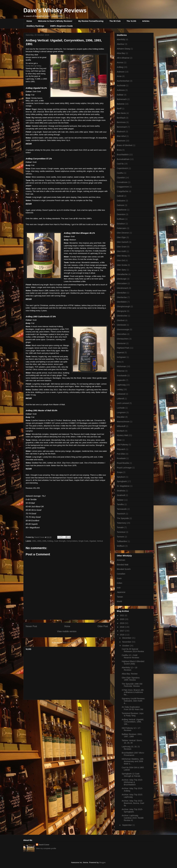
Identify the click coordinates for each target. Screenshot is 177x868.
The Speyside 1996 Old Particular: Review (132, 685)
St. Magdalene (123, 486)
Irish (119, 588)
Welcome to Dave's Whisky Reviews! (55, 21)
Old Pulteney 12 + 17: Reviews (131, 729)
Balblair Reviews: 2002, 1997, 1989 (132, 735)
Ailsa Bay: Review (130, 674)
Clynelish (121, 178)
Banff (119, 109)
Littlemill (120, 399)
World (119, 601)
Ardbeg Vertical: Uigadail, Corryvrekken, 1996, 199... (133, 722)
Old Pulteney (122, 445)
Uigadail (92, 541)
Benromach (122, 127)
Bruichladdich (123, 155)
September (127, 825)
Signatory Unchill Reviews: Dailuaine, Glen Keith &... (133, 701)
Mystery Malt (122, 435)
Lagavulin (121, 380)
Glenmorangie (123, 329)
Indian (119, 583)
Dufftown (121, 219)
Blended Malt (123, 565)
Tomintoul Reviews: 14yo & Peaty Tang (133, 714)
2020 (122, 619)
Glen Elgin (121, 237)
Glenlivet (121, 320)
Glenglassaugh (123, 306)
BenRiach (121, 118)
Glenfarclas (122, 297)
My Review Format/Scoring (91, 21)
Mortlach (121, 431)
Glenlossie (121, 325)
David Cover (44, 845)
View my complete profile (46, 848)
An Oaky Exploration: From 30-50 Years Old (132, 708)
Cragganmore (123, 187)
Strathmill (121, 495)
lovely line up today (33, 66)
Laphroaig (121, 385)
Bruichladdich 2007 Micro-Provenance (133, 754)
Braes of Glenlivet (125, 145)
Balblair (120, 95)
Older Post (103, 626)
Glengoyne (122, 311)
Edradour (121, 224)
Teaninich (121, 514)
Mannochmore (123, 422)
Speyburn (121, 477)
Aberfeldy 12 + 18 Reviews (129, 669)
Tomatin (120, 527)
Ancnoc (120, 62)
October (126, 646)
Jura (119, 362)
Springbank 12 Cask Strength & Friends (131, 775)
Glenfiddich (122, 302)
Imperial (120, 353)
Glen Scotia (122, 265)
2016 (122, 635)
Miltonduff (121, 426)
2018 (122, 627)
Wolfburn (121, 546)
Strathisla (121, 491)
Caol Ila (120, 164)
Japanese (121, 592)
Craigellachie (123, 191)
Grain (119, 578)
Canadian (121, 574)
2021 (122, 615)
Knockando (122, 376)
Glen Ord (121, 260)
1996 (44, 541)
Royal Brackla (123, 463)
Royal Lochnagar (124, 468)
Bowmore (121, 141)
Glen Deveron (123, 233)
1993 (39, 541)
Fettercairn (122, 228)
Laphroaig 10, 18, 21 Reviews (131, 748)
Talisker (120, 500)
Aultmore (121, 90)
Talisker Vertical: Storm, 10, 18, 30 (132, 742)
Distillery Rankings (35, 26)
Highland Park (123, 348)
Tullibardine (122, 541)
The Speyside (123, 518)
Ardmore (121, 72)
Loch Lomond (123, 403)
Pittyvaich (121, 449)
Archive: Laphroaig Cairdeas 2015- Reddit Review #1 (133, 818)
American (121, 560)
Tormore (120, 537)
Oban (119, 440)
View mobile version (67, 631)
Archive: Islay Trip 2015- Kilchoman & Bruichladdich (132, 782)
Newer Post (31, 626)
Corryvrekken (72, 541)
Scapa (120, 472)
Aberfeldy (121, 39)
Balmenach (122, 99)
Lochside (121, 408)
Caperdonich (122, 168)
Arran (119, 76)
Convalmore (122, 182)
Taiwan (120, 597)
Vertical (100, 541)
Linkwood (121, 394)
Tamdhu (120, 504)
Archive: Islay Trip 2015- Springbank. (132, 811)
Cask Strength (60, 541)
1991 (34, 541)
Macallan (121, 417)
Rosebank (121, 458)
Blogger (102, 862)
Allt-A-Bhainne (123, 58)
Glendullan (122, 293)
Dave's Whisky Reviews (55, 10)
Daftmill (120, 196)
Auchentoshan (123, 81)
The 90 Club (115, 21)
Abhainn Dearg (123, 49)
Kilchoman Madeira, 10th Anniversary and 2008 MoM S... (133, 761)
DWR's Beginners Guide (61, 26)
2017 (122, 631)
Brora (119, 150)
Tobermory (121, 523)
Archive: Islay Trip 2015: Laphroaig (132, 796)
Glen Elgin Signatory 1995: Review (131, 679)
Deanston (121, 214)
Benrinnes (121, 122)
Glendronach (122, 288)
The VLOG (131, 21)
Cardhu (120, 173)
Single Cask (83, 541)
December (127, 638)
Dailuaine (121, 201)
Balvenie (121, 104)
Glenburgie (122, 279)
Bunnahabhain (123, 159)
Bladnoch (121, 132)
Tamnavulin (122, 509)
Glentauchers (123, 339)
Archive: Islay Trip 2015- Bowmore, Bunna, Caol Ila (133, 803)
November (127, 642)
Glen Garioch (123, 242)
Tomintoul (121, 532)
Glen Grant (122, 247)
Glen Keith (121, 251)
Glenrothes (122, 334)
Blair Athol (121, 136)
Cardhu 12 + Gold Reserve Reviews (130, 656)
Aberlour (121, 44)
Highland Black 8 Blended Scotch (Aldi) (133, 663)
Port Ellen (121, 454)
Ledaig (120, 389)
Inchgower (121, 357)
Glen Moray (122, 256)
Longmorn (121, 412)
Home (29, 21)
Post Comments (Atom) (72, 643)
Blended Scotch (124, 569)
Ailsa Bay (121, 53)
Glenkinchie (122, 316)
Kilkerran (121, 371)
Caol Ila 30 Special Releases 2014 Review (133, 650)
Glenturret (121, 343)
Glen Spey (121, 270)
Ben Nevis (121, 113)
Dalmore (121, 205)
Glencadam (122, 283)
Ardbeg (50, 541)
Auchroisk (121, 85)
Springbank (122, 481)
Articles (146, 21)
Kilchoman (121, 366)
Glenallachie (122, 274)
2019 (122, 623)
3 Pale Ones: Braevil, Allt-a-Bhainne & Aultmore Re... (133, 692)
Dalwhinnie (122, 210)
